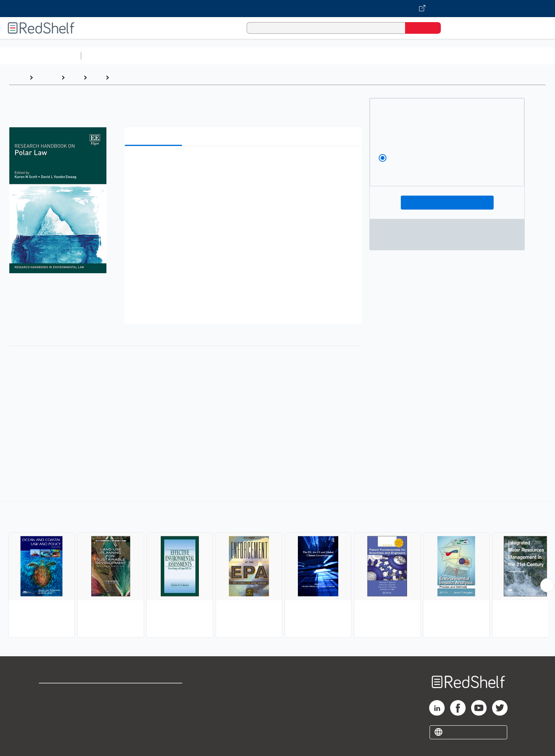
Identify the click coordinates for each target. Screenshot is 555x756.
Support (50, 705)
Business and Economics (301, 56)
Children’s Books (515, 56)
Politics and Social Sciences (383, 56)
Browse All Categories (40, 56)
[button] (245, 164)
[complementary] (277, 570)
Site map (52, 730)
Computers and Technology (222, 56)
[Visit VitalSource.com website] (277, 9)
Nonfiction (471, 56)
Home (17, 77)
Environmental (134, 77)
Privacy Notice (60, 717)
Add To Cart (447, 203)
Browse (47, 77)
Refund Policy (155, 705)
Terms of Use (155, 693)
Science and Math (152, 56)
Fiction (439, 56)
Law (74, 77)
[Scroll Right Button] (547, 585)
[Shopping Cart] (458, 28)
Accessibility (153, 717)
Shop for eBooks (64, 693)
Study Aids (105, 56)
